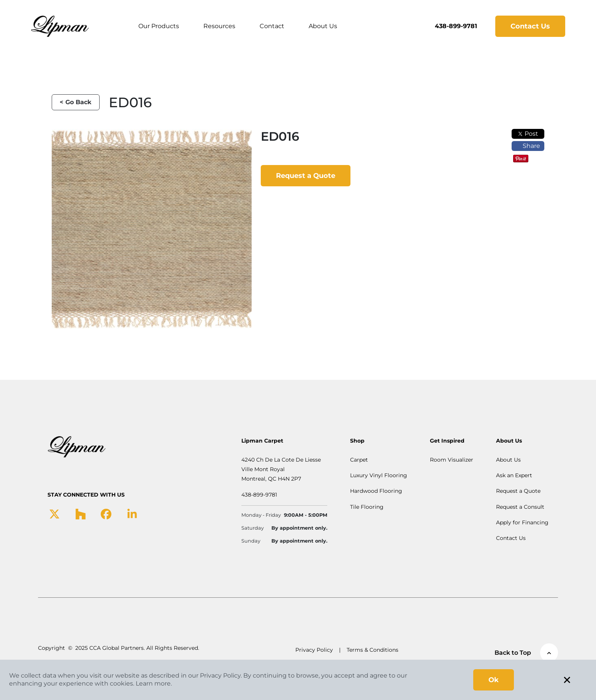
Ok (494, 680)
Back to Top (526, 652)
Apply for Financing (522, 522)
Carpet (359, 460)
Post (528, 134)
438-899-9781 (456, 26)
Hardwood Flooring (376, 491)
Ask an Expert (514, 475)
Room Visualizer (452, 460)
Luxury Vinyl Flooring (379, 475)
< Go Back (76, 102)
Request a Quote (306, 176)
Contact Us (530, 26)
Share (528, 146)
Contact (272, 26)
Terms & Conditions (372, 650)
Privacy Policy (314, 650)
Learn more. (154, 683)
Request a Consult (520, 507)
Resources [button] (219, 26)
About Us (323, 26)
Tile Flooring (367, 507)
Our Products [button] (159, 26)
